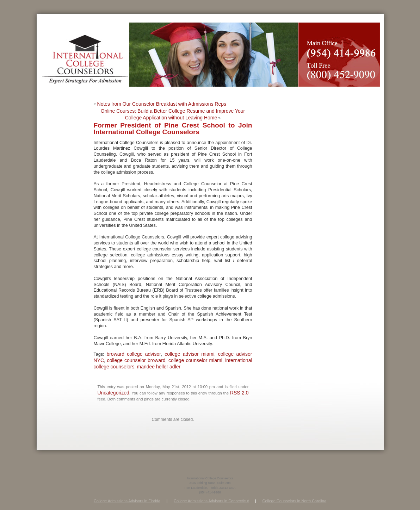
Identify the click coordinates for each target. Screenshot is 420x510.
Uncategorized (113, 393)
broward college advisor (134, 354)
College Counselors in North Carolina (295, 501)
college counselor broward (136, 360)
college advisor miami (189, 354)
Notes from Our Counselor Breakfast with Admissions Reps (162, 104)
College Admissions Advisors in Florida (127, 501)
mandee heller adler (159, 367)
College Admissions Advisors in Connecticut (211, 501)
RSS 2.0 (239, 393)
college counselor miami (195, 360)
